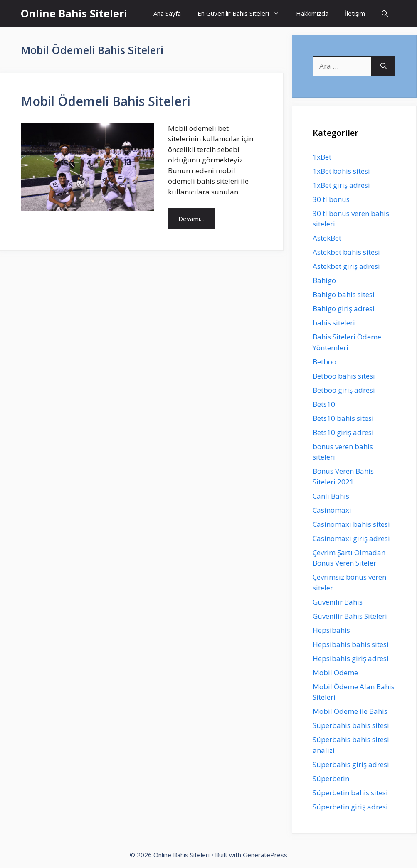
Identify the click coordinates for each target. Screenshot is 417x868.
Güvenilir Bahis (338, 602)
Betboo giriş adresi (344, 390)
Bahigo (324, 280)
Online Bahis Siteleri (74, 13)
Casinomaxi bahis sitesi (351, 524)
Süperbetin (331, 778)
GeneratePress (265, 855)
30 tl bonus (331, 199)
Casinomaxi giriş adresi (351, 538)
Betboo (324, 362)
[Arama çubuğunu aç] (385, 14)
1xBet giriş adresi (341, 185)
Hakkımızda (312, 13)
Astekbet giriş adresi (346, 266)
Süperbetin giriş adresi (350, 807)
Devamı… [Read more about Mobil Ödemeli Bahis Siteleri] (191, 219)
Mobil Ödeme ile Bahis (350, 711)
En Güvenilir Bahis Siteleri (243, 14)
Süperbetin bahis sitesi (350, 793)
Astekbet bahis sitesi (346, 252)
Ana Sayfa (167, 13)
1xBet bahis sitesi (341, 171)
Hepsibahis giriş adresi (351, 658)
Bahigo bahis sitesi (344, 294)
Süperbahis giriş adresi (351, 764)
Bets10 (324, 404)
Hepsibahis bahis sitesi (351, 644)
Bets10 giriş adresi (343, 432)
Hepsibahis (331, 630)
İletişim (355, 13)
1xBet (322, 157)
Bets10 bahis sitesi (343, 418)
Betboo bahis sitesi (344, 376)
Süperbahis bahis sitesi (351, 725)
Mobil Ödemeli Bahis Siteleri (106, 101)
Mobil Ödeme (335, 673)
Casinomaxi (332, 510)
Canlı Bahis (331, 496)
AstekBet (327, 238)
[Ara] (384, 66)
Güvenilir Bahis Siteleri (350, 616)
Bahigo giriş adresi (344, 309)
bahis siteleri (334, 323)
